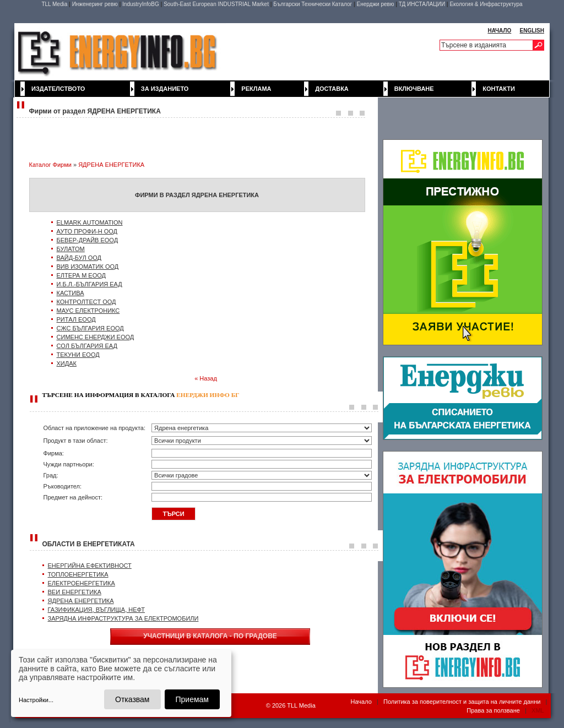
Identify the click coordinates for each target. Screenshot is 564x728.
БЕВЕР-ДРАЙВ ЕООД (88, 240)
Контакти (499, 89)
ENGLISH (532, 31)
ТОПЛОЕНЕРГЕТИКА (78, 574)
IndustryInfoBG (141, 4)
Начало (361, 702)
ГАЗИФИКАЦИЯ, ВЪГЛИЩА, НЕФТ (97, 610)
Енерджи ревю (375, 4)
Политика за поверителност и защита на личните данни (462, 702)
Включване (414, 89)
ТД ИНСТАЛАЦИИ (422, 4)
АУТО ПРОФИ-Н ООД (87, 231)
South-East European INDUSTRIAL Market (216, 4)
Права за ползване (493, 710)
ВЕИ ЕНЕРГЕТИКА (75, 592)
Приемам (192, 699)
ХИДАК (67, 363)
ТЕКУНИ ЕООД (78, 355)
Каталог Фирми (50, 165)
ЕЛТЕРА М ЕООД (81, 275)
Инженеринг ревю (95, 4)
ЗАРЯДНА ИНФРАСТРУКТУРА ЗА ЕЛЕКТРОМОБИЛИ (123, 618)
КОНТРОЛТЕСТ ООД (86, 302)
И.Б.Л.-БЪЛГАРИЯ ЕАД (90, 284)
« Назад (206, 378)
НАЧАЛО (499, 31)
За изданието (165, 89)
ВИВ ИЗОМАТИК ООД (88, 267)
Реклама (256, 89)
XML (538, 710)
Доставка (332, 89)
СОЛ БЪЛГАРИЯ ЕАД (87, 346)
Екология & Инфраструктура (486, 4)
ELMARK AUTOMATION (90, 222)
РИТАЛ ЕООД (76, 319)
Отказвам (132, 699)
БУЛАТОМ (71, 249)
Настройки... (36, 700)
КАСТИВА (70, 293)
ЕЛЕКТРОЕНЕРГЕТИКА (82, 583)
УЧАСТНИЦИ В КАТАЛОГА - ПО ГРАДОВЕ (210, 636)
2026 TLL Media (294, 705)
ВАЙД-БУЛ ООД (79, 258)
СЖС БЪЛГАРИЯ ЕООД (90, 328)
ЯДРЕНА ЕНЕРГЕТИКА (111, 165)
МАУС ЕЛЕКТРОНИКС (88, 311)
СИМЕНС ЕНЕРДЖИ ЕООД (96, 337)
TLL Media (54, 4)
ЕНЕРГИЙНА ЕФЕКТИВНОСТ (90, 566)
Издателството (58, 89)
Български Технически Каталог (313, 4)
